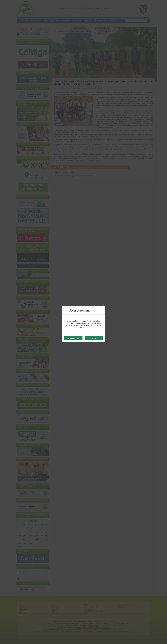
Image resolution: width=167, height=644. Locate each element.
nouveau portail (73, 338)
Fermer (94, 338)
